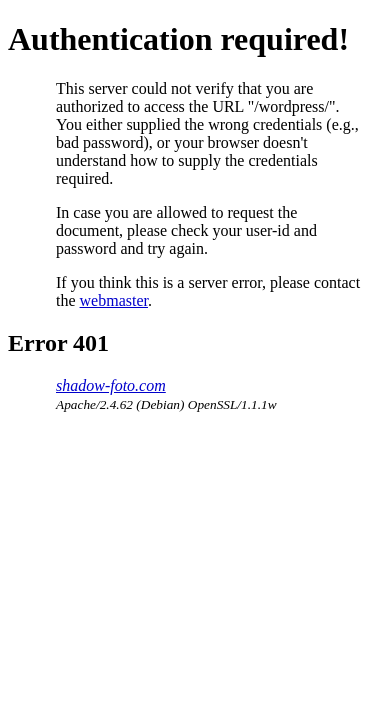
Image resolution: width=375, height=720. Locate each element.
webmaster (114, 300)
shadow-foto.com (111, 385)
